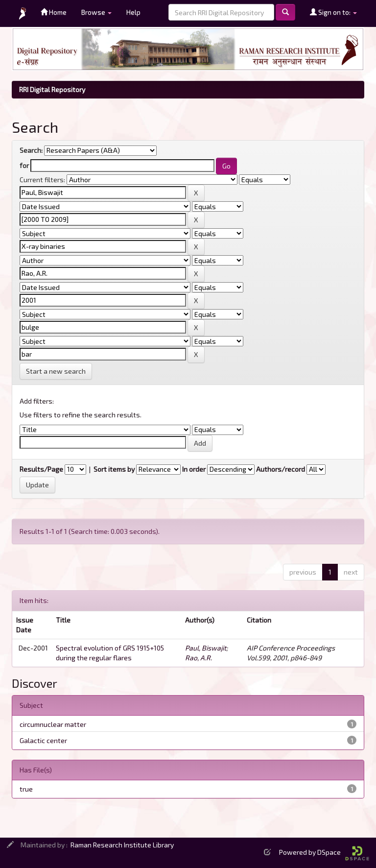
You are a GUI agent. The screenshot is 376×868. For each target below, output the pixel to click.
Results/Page (41, 469)
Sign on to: (333, 12)
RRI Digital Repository (52, 89)
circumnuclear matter (53, 724)
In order (194, 469)
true (26, 789)
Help (133, 12)
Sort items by (114, 469)
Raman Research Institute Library (122, 845)
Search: (31, 150)
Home (54, 12)
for (24, 165)
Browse (96, 12)
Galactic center (43, 740)
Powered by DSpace (324, 852)
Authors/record (281, 469)
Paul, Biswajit (206, 648)
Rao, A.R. (199, 658)
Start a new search (56, 371)
